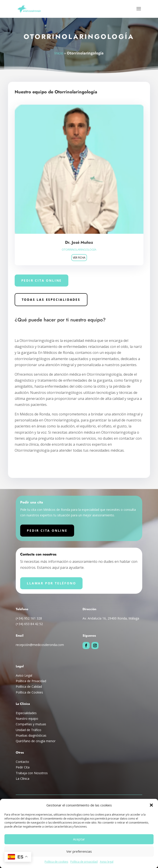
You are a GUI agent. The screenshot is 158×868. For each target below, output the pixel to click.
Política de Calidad (29, 687)
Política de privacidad (84, 862)
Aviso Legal (24, 675)
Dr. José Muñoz (79, 241)
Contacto (22, 762)
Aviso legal (107, 862)
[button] (151, 805)
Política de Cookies (29, 692)
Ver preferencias (79, 851)
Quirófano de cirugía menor (36, 741)
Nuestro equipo (27, 719)
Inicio (59, 53)
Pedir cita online (42, 280)
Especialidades (26, 713)
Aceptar (79, 839)
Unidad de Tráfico (29, 730)
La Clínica (23, 779)
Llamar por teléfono (51, 583)
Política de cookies (56, 862)
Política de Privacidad (31, 681)
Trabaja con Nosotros (32, 773)
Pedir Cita (23, 767)
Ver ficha (79, 256)
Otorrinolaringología (79, 248)
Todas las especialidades (51, 300)
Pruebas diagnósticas (31, 735)
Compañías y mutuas (31, 724)
